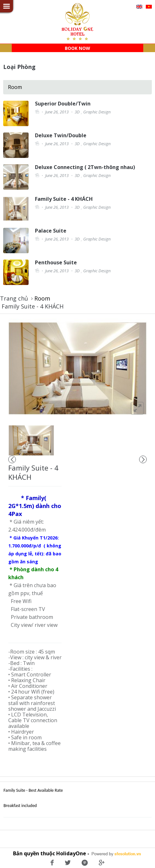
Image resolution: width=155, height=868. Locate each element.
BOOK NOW (77, 48)
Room (15, 87)
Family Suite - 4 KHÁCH (33, 306)
